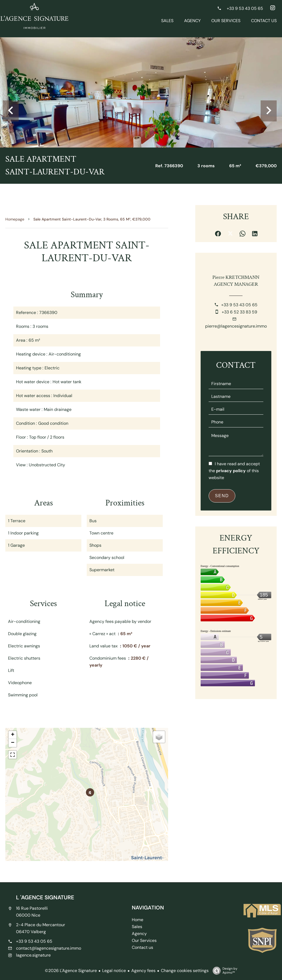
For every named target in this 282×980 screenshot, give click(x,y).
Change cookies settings (185, 971)
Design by (224, 971)
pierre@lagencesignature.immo (236, 326)
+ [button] (13, 735)
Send (222, 496)
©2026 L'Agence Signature (71, 971)
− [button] (13, 743)
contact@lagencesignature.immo (49, 948)
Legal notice (114, 971)
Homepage (15, 219)
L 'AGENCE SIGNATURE (45, 897)
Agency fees (143, 971)
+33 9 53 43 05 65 (239, 305)
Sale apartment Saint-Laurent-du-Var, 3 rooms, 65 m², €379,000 (92, 219)
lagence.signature (33, 955)
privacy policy (231, 471)
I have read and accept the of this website (234, 471)
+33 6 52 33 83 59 (239, 312)
